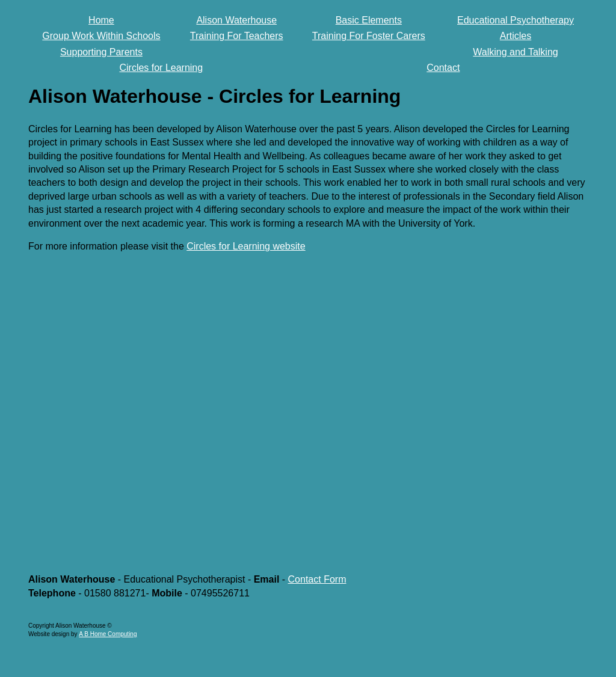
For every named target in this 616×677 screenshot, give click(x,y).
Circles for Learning (161, 68)
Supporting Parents (101, 52)
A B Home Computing (108, 634)
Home (101, 20)
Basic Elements (369, 20)
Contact (443, 68)
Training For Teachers (237, 36)
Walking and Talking (515, 52)
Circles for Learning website (246, 246)
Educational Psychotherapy (516, 20)
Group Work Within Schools (101, 36)
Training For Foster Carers (369, 36)
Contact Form (317, 579)
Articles (516, 36)
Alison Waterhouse (236, 20)
